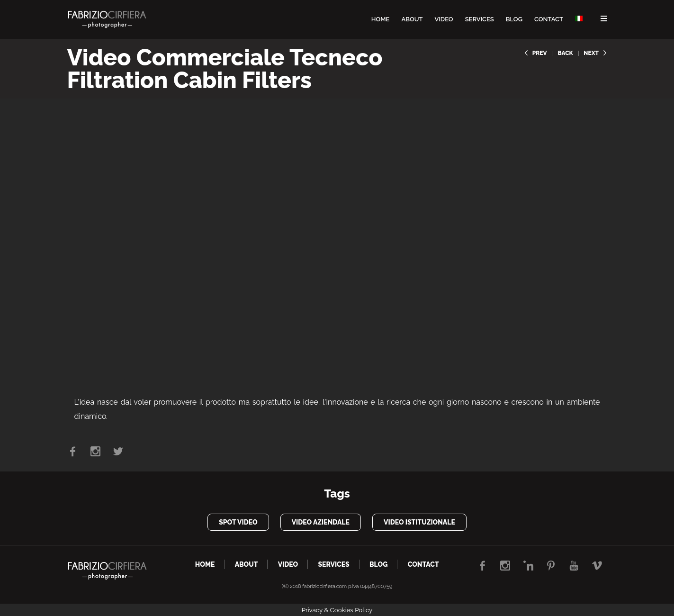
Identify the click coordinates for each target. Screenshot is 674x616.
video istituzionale (419, 522)
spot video (238, 522)
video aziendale (321, 522)
